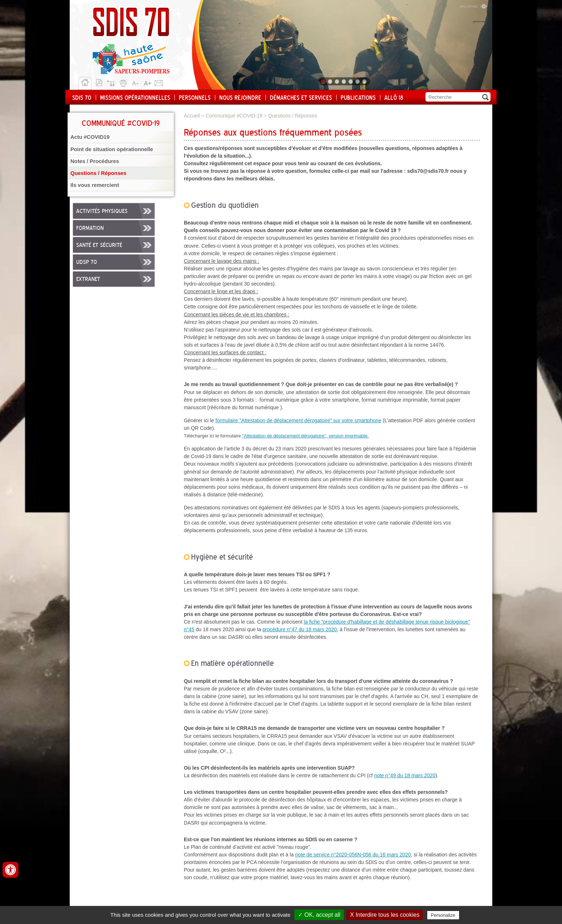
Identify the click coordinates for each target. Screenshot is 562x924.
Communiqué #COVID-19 (234, 116)
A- (136, 82)
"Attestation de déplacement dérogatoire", (285, 436)
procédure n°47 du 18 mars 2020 (300, 629)
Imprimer (124, 82)
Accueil (85, 84)
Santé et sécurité (99, 245)
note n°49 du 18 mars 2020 (405, 775)
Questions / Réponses (98, 173)
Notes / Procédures (95, 161)
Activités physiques (102, 211)
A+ (147, 82)
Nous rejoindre (240, 98)
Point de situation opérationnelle (112, 149)
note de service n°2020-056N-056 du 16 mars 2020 (353, 855)
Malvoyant (474, 5)
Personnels (195, 98)
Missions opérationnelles (135, 98)
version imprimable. (349, 436)
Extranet (88, 279)
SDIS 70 (82, 98)
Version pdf (101, 82)
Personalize (443, 915)
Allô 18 (394, 98)
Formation (90, 228)
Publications (358, 98)
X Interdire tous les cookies (385, 915)
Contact (159, 82)
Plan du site (113, 82)
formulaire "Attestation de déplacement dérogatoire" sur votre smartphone (299, 420)
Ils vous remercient (95, 185)
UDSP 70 (87, 262)
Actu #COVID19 (90, 137)
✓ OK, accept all (319, 915)
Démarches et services (301, 98)
